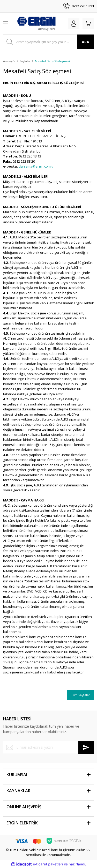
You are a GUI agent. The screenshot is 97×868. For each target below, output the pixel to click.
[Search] (48, 42)
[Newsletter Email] (48, 747)
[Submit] (86, 747)
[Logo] (36, 24)
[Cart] (88, 24)
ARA (85, 42)
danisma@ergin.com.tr (36, 166)
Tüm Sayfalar (81, 695)
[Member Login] (74, 24)
